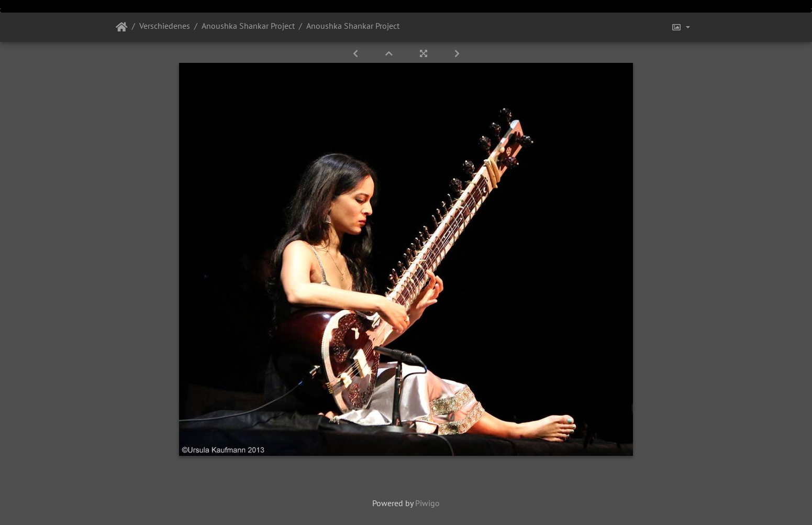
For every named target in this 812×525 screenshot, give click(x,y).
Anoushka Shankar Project (248, 26)
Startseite (122, 27)
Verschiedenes (165, 26)
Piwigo (427, 503)
